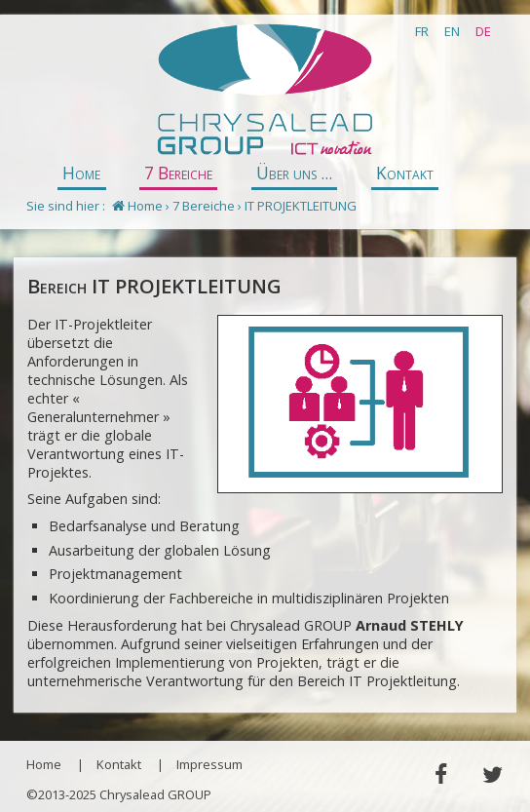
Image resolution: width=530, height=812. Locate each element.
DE (483, 31)
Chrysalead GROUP (265, 91)
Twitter (492, 774)
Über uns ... (294, 173)
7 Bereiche (178, 173)
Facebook (441, 774)
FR (422, 31)
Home (81, 173)
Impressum (209, 764)
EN (452, 31)
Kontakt (405, 173)
